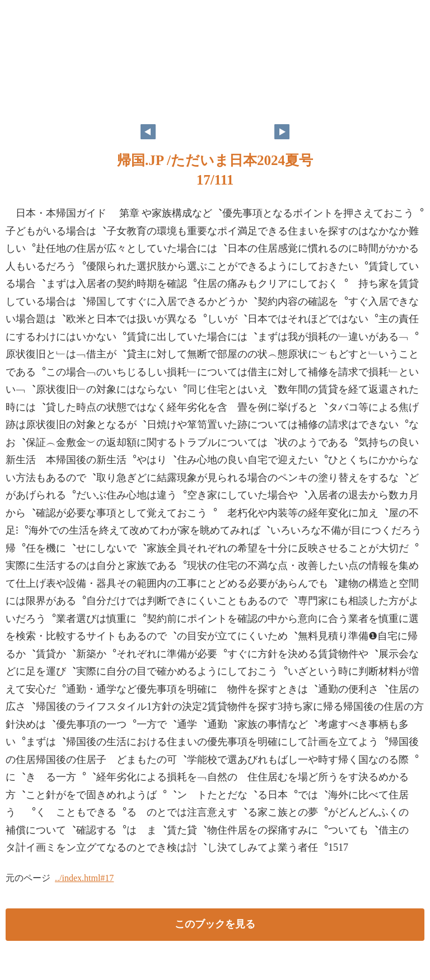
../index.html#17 (84, 878)
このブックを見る (215, 924)
